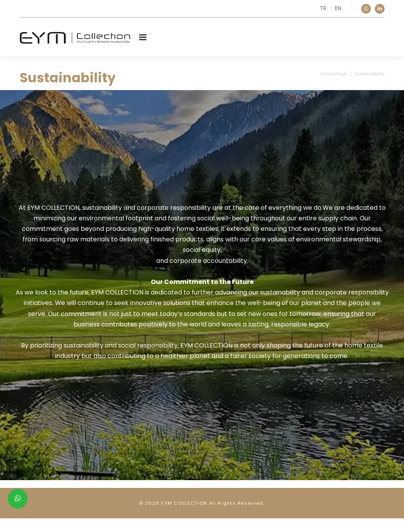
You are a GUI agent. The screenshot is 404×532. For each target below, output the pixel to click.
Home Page (334, 74)
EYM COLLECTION (184, 503)
